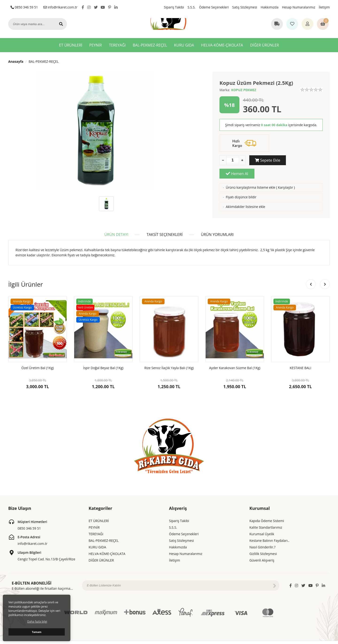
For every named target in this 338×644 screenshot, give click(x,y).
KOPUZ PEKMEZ (244, 90)
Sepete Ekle (267, 160)
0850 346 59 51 (24, 7)
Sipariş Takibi (174, 7)
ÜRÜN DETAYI (116, 229)
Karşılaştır (286, 174)
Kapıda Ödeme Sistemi (267, 515)
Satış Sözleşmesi (245, 7)
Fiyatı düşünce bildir (241, 184)
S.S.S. (192, 7)
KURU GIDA (184, 45)
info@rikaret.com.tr (60, 7)
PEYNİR (96, 45)
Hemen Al (305, 160)
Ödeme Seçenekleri (214, 7)
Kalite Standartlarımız (266, 522)
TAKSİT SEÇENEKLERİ (165, 229)
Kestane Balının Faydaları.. (269, 535)
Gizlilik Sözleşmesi (263, 548)
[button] (325, 279)
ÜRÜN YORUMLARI (218, 229)
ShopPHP (323, 640)
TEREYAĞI (117, 45)
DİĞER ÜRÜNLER (264, 45)
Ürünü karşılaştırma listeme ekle (251, 174)
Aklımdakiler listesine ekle (246, 193)
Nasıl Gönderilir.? (263, 541)
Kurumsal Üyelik (262, 528)
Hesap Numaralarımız (299, 7)
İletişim (324, 7)
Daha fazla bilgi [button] (37, 622)
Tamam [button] (37, 632)
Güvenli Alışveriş (262, 555)
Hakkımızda (269, 7)
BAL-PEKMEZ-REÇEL (150, 45)
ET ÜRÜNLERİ (71, 45)
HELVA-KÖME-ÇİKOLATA (222, 45)
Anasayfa (16, 61)
